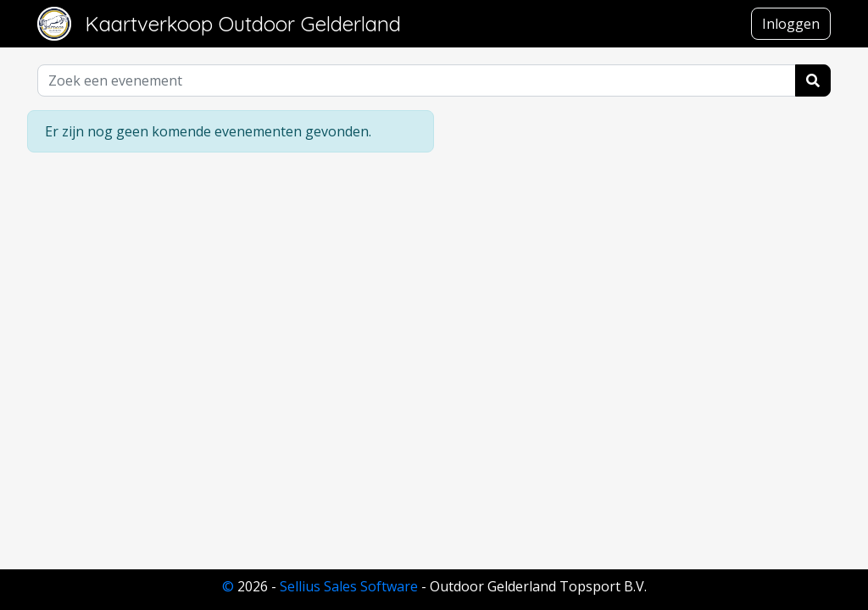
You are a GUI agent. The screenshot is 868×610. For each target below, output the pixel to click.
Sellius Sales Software (349, 586)
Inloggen (791, 24)
